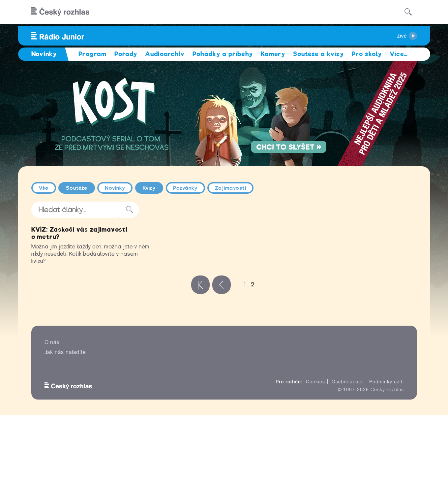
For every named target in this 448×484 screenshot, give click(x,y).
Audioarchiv (165, 54)
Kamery (273, 54)
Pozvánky (185, 188)
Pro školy (367, 54)
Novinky (115, 188)
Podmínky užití (386, 450)
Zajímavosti (231, 188)
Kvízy (149, 188)
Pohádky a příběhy (223, 54)
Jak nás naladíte (65, 420)
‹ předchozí (222, 353)
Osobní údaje (347, 450)
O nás (52, 411)
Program (92, 54)
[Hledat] (408, 12)
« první (200, 353)
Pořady (126, 54)
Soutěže (77, 188)
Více (399, 54)
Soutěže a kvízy (318, 54)
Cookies (315, 450)
